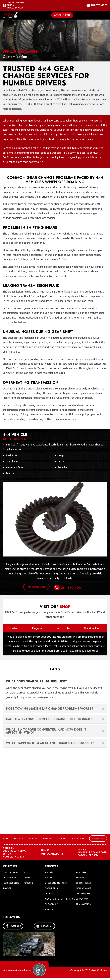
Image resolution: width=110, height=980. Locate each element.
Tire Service (51, 906)
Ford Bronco (13, 456)
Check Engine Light (56, 881)
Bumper (80, 876)
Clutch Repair (84, 881)
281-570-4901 (99, 5)
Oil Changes (83, 892)
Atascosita (63, 627)
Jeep (61, 456)
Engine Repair (53, 887)
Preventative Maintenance (52, 899)
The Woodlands (93, 627)
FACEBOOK (13, 928)
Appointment (62, 15)
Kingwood (38, 627)
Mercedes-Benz (14, 467)
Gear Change (84, 887)
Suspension (82, 899)
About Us (18, 837)
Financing (62, 837)
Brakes (48, 876)
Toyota (10, 473)
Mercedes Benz (12, 881)
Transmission (84, 906)
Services (47, 837)
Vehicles (33, 837)
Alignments (52, 871)
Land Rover (12, 461)
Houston (13, 627)
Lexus (61, 461)
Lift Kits (49, 892)
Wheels (49, 912)
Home (6, 837)
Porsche (62, 467)
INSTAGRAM (44, 928)
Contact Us (78, 837)
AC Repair (81, 871)
